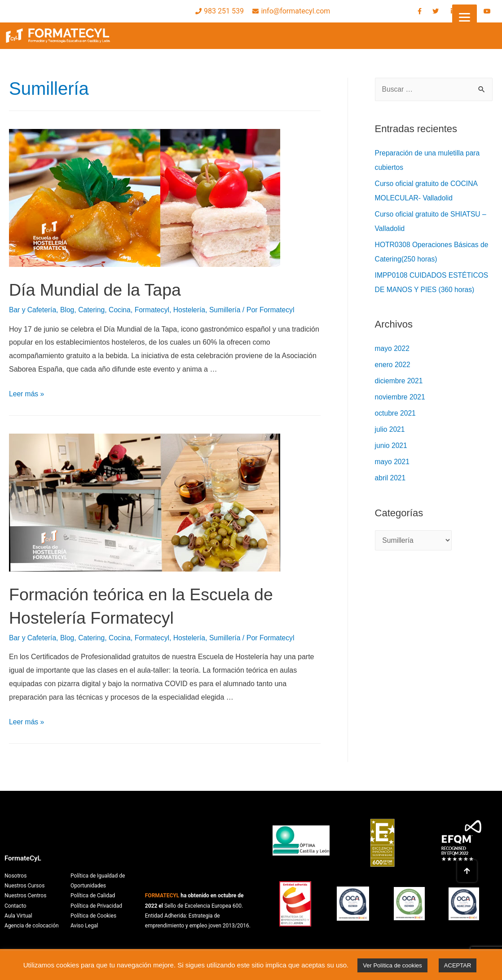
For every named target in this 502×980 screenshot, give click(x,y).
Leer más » (27, 394)
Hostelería (193, 310)
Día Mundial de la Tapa (101, 289)
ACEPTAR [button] (458, 965)
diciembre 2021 (399, 381)
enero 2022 (393, 365)
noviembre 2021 (401, 397)
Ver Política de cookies (392, 965)
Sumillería (229, 310)
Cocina (122, 310)
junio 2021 (392, 446)
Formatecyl (155, 310)
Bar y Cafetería (33, 310)
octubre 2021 (396, 413)
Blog (69, 310)
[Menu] (465, 17)
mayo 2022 (393, 348)
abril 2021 (391, 478)
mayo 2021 (393, 462)
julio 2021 (390, 429)
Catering (93, 310)
